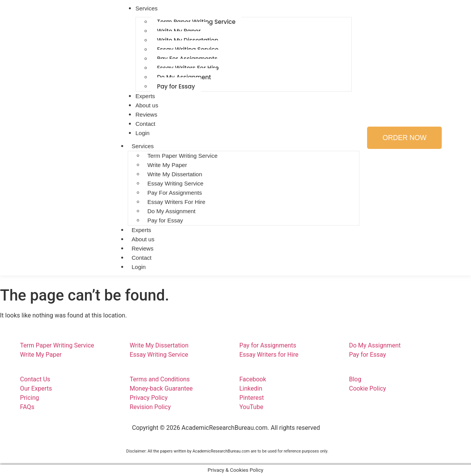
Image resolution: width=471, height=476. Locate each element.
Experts (141, 230)
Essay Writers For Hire (176, 202)
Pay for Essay (176, 86)
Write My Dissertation (175, 174)
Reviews (143, 248)
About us (143, 239)
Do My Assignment (171, 211)
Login (143, 133)
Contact (142, 258)
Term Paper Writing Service (182, 156)
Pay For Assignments (175, 193)
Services (143, 146)
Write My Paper (167, 165)
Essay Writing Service (175, 183)
